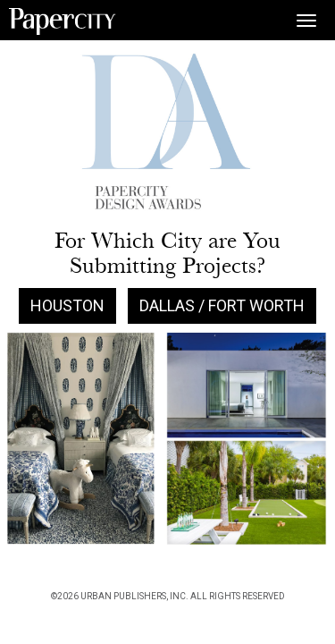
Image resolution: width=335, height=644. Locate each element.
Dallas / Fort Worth (222, 305)
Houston (67, 305)
